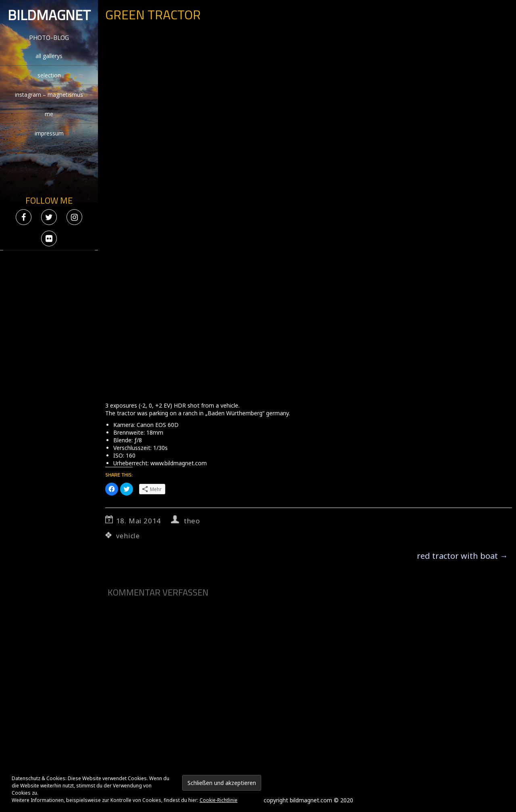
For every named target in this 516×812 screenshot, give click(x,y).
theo (192, 521)
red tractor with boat (462, 556)
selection (49, 75)
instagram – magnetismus (49, 95)
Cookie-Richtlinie (218, 800)
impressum (49, 133)
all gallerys (49, 56)
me (49, 114)
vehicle (128, 536)
